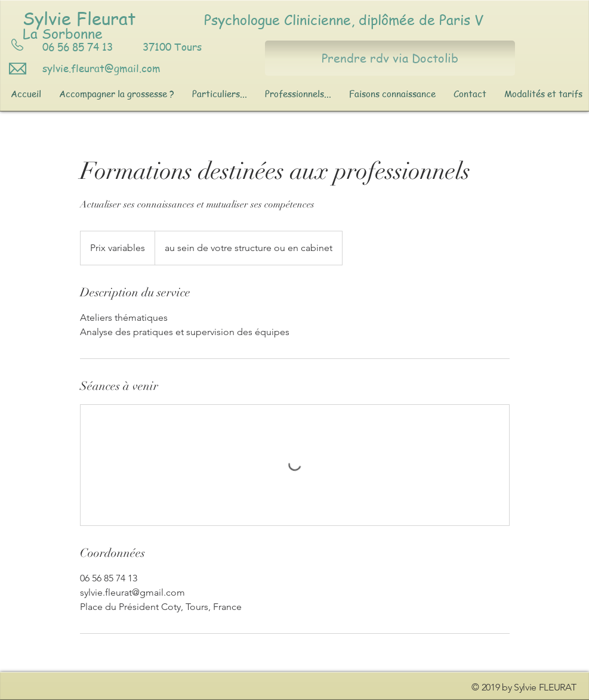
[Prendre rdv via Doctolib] (390, 58)
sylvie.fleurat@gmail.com (101, 68)
